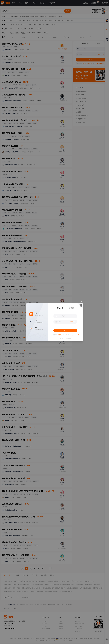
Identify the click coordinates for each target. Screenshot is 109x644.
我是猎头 (62, 339)
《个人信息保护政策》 (74, 335)
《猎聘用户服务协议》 (62, 335)
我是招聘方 (68, 339)
